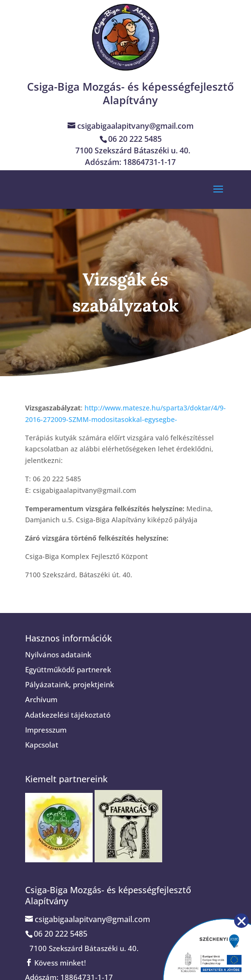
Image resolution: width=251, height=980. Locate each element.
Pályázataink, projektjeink (70, 684)
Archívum (41, 699)
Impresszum (46, 730)
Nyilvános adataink (58, 654)
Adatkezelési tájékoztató (68, 715)
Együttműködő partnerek (68, 669)
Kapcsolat (42, 745)
